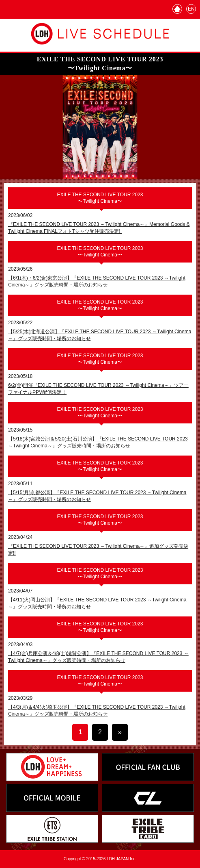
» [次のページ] (120, 732)
